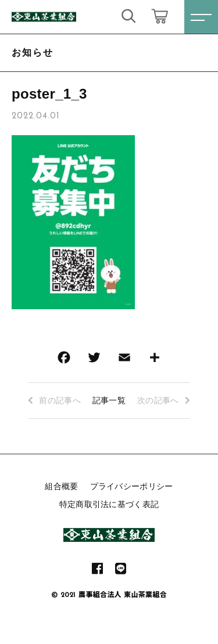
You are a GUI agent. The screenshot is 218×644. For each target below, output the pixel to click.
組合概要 (61, 486)
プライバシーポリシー (132, 486)
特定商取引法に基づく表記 (109, 504)
